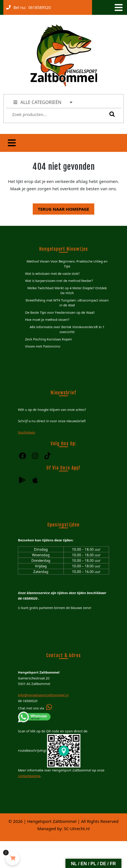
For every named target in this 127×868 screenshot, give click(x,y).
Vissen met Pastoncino (46, 338)
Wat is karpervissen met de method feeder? (60, 284)
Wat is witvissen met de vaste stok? (54, 278)
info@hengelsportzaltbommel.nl (47, 698)
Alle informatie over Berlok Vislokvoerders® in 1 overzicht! (67, 324)
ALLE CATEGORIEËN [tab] (43, 102)
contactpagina (35, 766)
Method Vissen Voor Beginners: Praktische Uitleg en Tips (66, 270)
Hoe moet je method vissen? (50, 316)
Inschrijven (33, 433)
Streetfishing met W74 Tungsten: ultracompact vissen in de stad (66, 302)
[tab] (118, 8)
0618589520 (38, 6)
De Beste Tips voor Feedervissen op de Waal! (60, 310)
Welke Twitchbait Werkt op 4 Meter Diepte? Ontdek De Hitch (67, 292)
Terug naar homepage (61, 208)
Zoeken (111, 114)
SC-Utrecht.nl (77, 828)
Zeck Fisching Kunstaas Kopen (51, 332)
